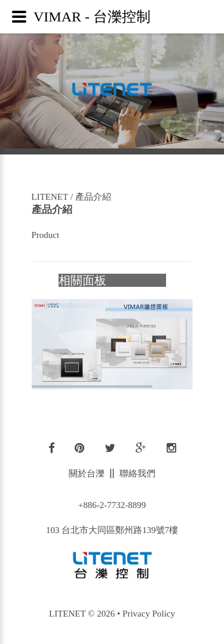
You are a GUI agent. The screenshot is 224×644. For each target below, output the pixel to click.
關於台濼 (87, 473)
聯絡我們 (137, 473)
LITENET (50, 197)
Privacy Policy (149, 614)
